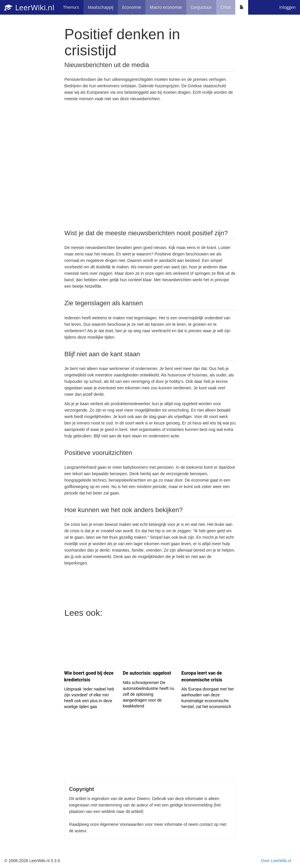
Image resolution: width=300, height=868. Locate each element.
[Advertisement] (150, 165)
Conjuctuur (201, 7)
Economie (132, 7)
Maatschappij (101, 7)
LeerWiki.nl (29, 7)
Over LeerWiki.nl (276, 861)
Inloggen (287, 7)
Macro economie (166, 7)
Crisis (226, 7)
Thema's (71, 7)
